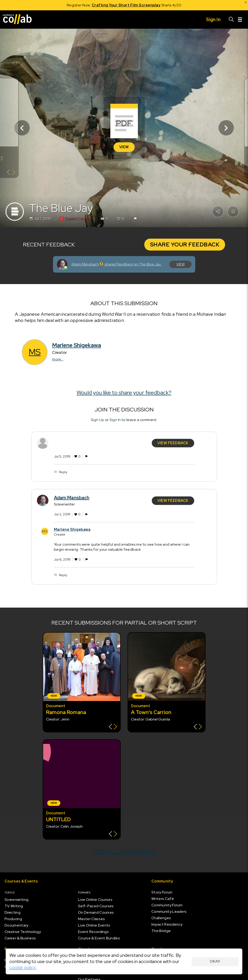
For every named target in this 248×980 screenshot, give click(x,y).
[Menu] (240, 20)
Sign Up (98, 420)
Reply (63, 472)
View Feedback (173, 443)
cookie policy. (23, 967)
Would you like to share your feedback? (124, 392)
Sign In (115, 420)
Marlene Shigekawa (77, 345)
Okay (215, 961)
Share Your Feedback (185, 244)
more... (58, 359)
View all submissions (124, 851)
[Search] (231, 20)
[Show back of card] (11, 173)
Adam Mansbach (72, 498)
